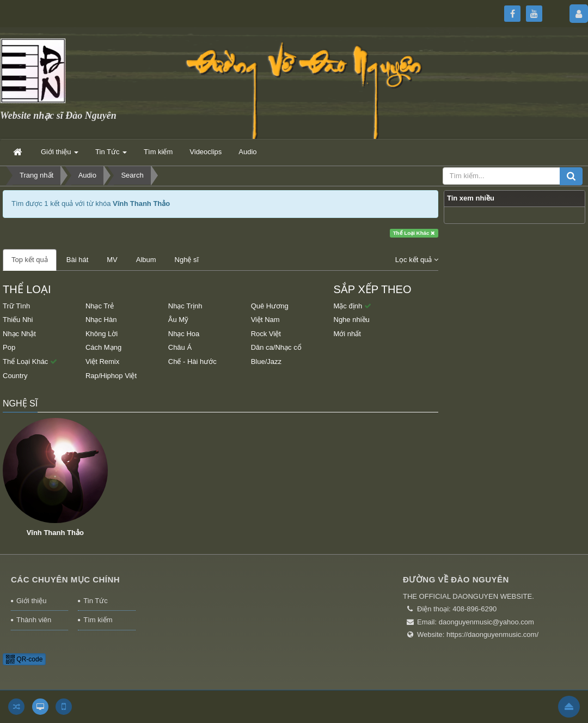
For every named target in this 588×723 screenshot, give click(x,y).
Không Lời (102, 334)
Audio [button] (247, 152)
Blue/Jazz (266, 362)
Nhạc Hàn (101, 320)
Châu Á (180, 347)
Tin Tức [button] (111, 155)
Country (15, 376)
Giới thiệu (31, 601)
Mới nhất (347, 334)
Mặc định (353, 306)
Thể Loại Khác (414, 233)
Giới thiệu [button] (60, 155)
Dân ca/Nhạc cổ (276, 347)
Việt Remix (102, 362)
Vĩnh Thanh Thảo (55, 533)
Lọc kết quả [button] (417, 260)
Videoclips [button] (206, 152)
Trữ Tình (16, 306)
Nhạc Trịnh (185, 306)
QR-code (24, 659)
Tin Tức (95, 601)
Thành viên (34, 620)
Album (146, 260)
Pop (9, 347)
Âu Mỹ (178, 320)
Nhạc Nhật (19, 334)
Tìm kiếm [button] (158, 152)
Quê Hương (270, 306)
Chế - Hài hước (192, 362)
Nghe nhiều (352, 320)
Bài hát (77, 260)
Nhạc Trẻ (100, 306)
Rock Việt (266, 334)
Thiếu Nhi (18, 320)
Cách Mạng (103, 347)
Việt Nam (265, 320)
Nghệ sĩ (187, 260)
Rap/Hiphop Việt (111, 376)
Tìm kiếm (98, 620)
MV (112, 260)
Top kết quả (30, 260)
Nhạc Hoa (184, 334)
